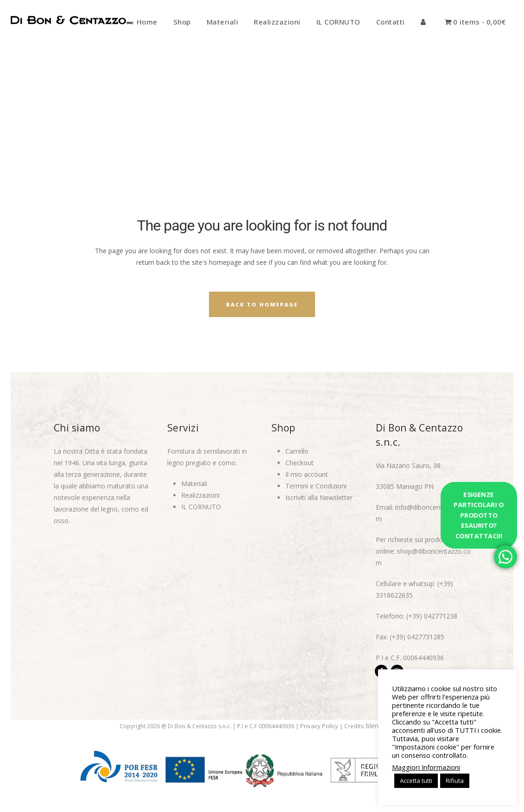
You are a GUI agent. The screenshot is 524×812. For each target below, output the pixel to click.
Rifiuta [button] (455, 781)
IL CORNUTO (201, 507)
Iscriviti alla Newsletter (319, 497)
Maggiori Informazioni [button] (426, 767)
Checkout (300, 463)
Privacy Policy (319, 726)
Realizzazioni (200, 495)
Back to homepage (262, 304)
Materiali (194, 484)
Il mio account (307, 474)
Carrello (297, 451)
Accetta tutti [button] (416, 781)
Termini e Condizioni (316, 486)
